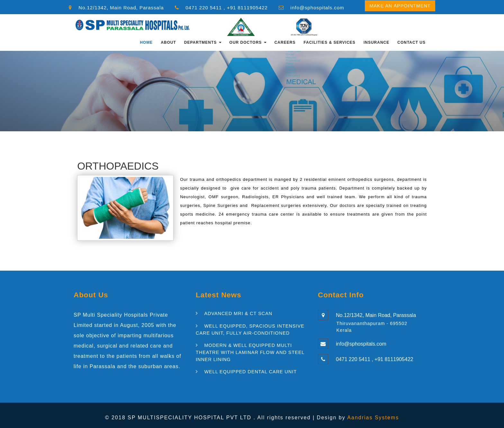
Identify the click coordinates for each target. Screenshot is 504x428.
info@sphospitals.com (317, 8)
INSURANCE (376, 42)
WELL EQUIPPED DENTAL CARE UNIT (250, 372)
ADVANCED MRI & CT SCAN (238, 313)
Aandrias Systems (373, 418)
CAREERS (285, 42)
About (168, 42)
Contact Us (411, 42)
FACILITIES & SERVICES (329, 42)
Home (146, 42)
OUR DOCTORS (248, 42)
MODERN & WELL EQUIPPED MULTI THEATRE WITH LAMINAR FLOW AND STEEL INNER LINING (250, 352)
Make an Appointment (400, 6)
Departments (203, 42)
